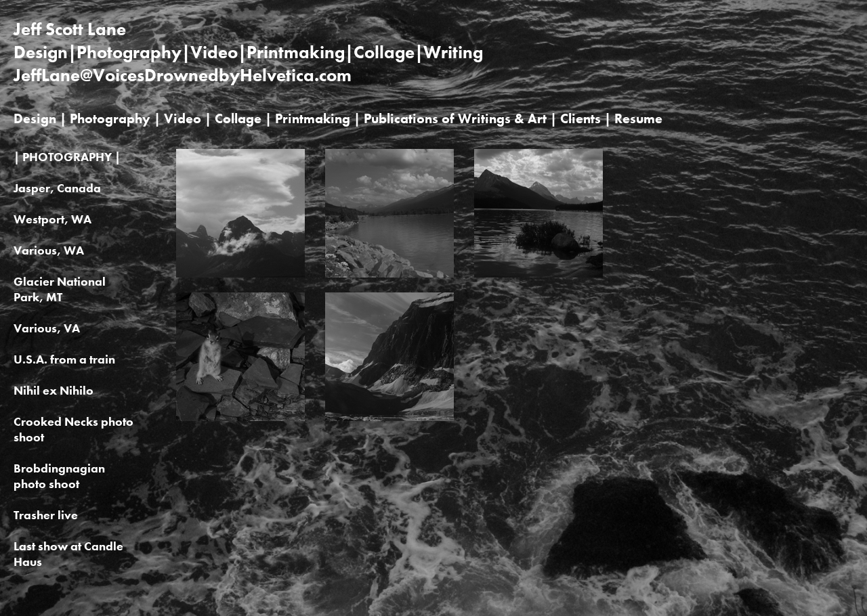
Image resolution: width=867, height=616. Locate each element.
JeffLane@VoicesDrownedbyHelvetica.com (183, 75)
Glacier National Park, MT (60, 289)
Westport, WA (52, 219)
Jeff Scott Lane (70, 29)
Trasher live (46, 515)
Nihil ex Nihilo (54, 390)
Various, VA (47, 328)
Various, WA (49, 250)
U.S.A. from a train (64, 359)
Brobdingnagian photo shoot (59, 476)
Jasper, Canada (57, 188)
